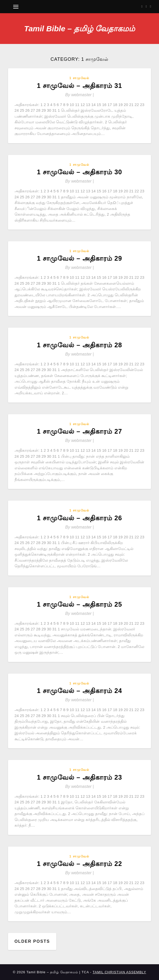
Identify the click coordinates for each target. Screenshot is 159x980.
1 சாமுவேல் (79, 78)
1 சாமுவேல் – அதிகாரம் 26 (79, 518)
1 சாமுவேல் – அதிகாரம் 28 (79, 345)
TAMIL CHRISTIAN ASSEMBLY (119, 972)
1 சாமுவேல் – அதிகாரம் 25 (79, 604)
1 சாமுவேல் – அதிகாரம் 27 (79, 431)
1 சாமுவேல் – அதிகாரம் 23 (79, 777)
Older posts (32, 941)
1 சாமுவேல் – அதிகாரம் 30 (79, 172)
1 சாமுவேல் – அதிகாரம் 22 (79, 864)
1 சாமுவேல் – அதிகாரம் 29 (79, 258)
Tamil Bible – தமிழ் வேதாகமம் (80, 29)
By (80, 95)
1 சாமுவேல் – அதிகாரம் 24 (79, 691)
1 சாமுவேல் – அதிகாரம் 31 (79, 86)
